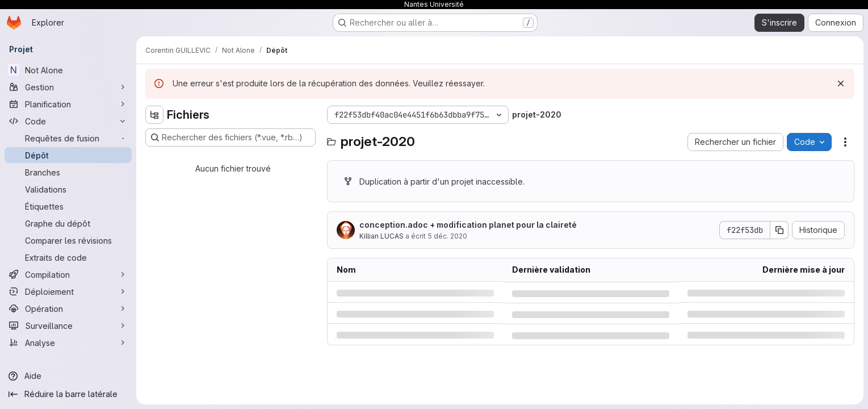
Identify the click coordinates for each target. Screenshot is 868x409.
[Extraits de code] (68, 257)
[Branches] (68, 172)
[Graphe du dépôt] (68, 223)
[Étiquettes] (68, 206)
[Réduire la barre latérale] (68, 394)
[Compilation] (68, 274)
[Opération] (68, 308)
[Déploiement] (68, 291)
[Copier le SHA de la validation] (779, 230)
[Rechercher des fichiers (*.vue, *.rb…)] (230, 137)
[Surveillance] (68, 325)
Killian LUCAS (381, 236)
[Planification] (68, 104)
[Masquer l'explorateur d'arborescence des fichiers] (154, 115)
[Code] (68, 121)
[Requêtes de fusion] (68, 138)
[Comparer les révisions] (68, 240)
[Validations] (68, 189)
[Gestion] (68, 87)
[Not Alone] (68, 70)
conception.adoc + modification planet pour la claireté (468, 225)
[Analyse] (68, 343)
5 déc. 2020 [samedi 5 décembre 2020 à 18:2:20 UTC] (447, 236)
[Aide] (68, 376)
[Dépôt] (68, 155)
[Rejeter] (841, 84)
